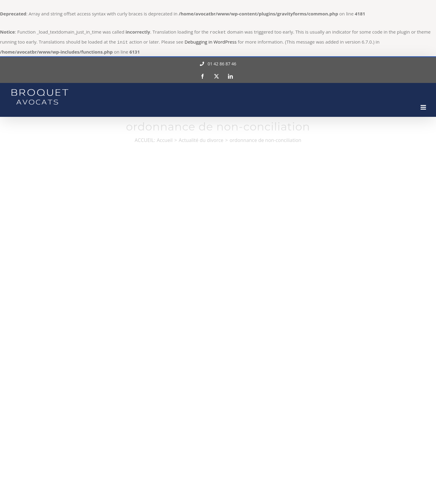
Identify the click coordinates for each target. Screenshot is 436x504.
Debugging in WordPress (210, 41)
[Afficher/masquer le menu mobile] (424, 105)
